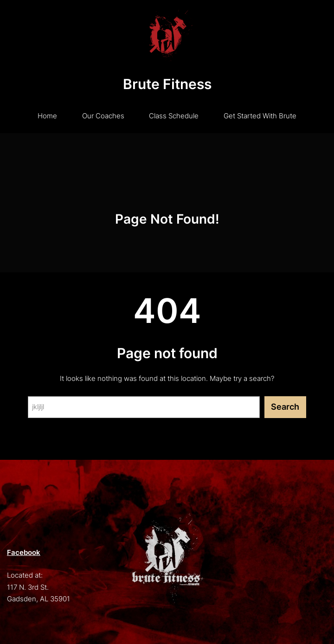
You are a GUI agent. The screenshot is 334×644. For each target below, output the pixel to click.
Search (285, 407)
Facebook (24, 553)
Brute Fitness (167, 84)
